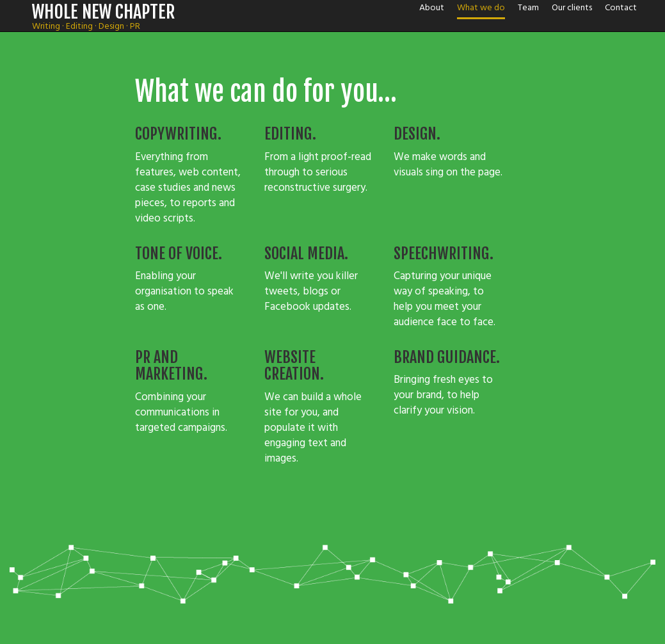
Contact (621, 7)
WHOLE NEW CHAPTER (104, 12)
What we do (481, 7)
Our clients (572, 7)
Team (528, 7)
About (432, 7)
